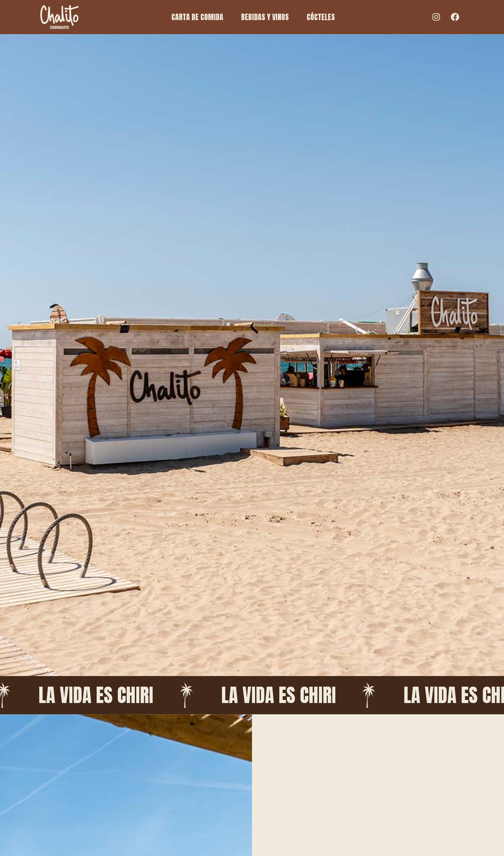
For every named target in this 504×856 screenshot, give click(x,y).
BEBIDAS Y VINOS (265, 17)
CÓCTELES (321, 17)
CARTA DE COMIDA (197, 17)
